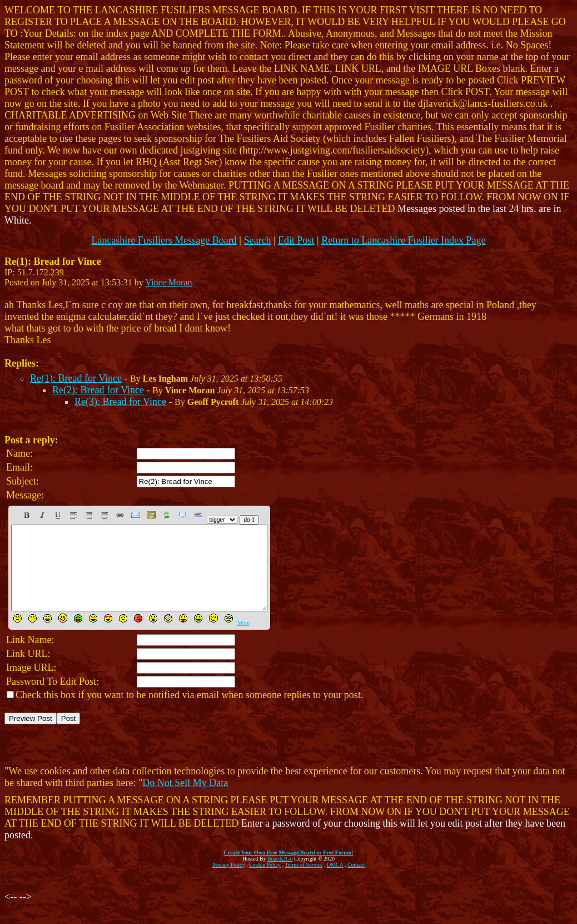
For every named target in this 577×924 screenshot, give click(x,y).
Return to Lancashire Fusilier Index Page (403, 240)
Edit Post (296, 240)
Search (257, 240)
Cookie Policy (265, 881)
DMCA (335, 881)
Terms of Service (304, 881)
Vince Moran (169, 282)
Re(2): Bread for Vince (98, 390)
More (243, 639)
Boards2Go (280, 875)
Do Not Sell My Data (185, 799)
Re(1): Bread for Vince (76, 378)
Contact (356, 881)
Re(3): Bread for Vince (120, 402)
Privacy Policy (229, 881)
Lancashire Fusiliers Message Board (164, 240)
